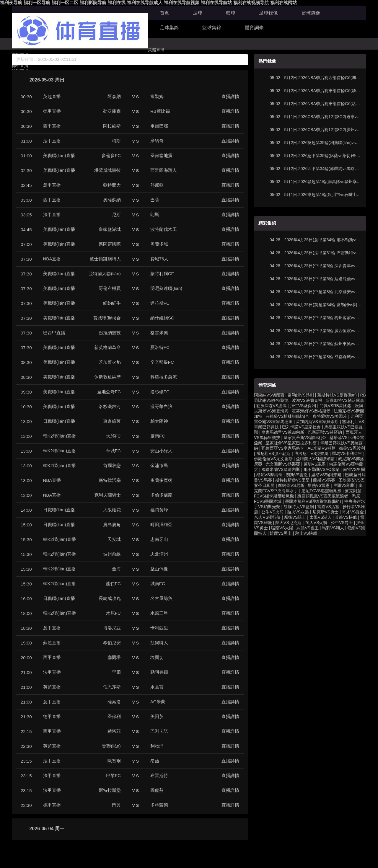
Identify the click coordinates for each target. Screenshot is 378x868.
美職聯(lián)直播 (59, 155)
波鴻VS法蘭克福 (307, 400)
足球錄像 (268, 13)
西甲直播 (52, 126)
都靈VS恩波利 (352, 448)
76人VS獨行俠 (267, 517)
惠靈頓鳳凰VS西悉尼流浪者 (323, 496)
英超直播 (156, 50)
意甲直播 (52, 185)
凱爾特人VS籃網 (299, 507)
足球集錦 (169, 28)
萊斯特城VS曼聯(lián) (337, 395)
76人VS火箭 (316, 523)
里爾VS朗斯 (344, 485)
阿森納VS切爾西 (269, 395)
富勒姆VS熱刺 (301, 395)
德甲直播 (52, 111)
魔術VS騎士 (295, 517)
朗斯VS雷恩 (297, 475)
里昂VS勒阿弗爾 (326, 475)
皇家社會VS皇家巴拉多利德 (291, 443)
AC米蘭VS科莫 (322, 448)
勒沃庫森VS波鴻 (272, 406)
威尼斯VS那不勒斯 (274, 453)
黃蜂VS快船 (346, 517)
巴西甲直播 (54, 333)
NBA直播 (52, 259)
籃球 (231, 13)
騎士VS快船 (306, 533)
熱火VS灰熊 (298, 512)
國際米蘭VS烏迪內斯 (281, 469)
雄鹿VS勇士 (281, 533)
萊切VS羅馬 (315, 464)
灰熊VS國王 (308, 528)
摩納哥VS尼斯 (291, 485)
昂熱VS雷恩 (319, 485)
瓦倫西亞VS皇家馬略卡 (283, 448)
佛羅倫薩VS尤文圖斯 (273, 459)
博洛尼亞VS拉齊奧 (311, 453)
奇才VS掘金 (353, 512)
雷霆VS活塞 (328, 507)
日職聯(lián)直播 (59, 421)
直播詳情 (230, 96)
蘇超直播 (52, 643)
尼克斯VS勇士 (326, 512)
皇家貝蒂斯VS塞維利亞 (305, 438)
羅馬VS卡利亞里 (347, 453)
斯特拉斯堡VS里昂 (293, 480)
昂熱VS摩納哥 (269, 475)
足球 (198, 13)
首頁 (164, 13)
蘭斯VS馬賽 (324, 480)
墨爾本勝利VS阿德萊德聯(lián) (313, 501)
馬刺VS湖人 (333, 528)
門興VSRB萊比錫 (335, 406)
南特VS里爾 (354, 469)
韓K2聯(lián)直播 (60, 436)
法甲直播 (52, 141)
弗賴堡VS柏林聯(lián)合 (287, 416)
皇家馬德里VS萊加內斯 (283, 432)
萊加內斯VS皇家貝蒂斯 (317, 422)
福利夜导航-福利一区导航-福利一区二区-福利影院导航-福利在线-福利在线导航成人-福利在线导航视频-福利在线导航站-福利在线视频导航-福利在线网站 (148, 3)
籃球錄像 (311, 13)
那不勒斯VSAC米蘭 (322, 469)
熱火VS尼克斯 (288, 523)
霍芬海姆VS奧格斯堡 (311, 411)
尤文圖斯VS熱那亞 (283, 464)
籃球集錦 (212, 28)
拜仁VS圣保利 (303, 406)
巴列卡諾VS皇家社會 (301, 427)
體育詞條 (254, 28)
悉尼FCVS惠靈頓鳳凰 (321, 491)
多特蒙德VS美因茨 (330, 416)
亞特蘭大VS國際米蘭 (315, 459)
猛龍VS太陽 (282, 528)
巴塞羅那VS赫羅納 (325, 432)
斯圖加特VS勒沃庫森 (345, 400)
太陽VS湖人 (321, 517)
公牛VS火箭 (272, 512)
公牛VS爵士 (342, 523)
